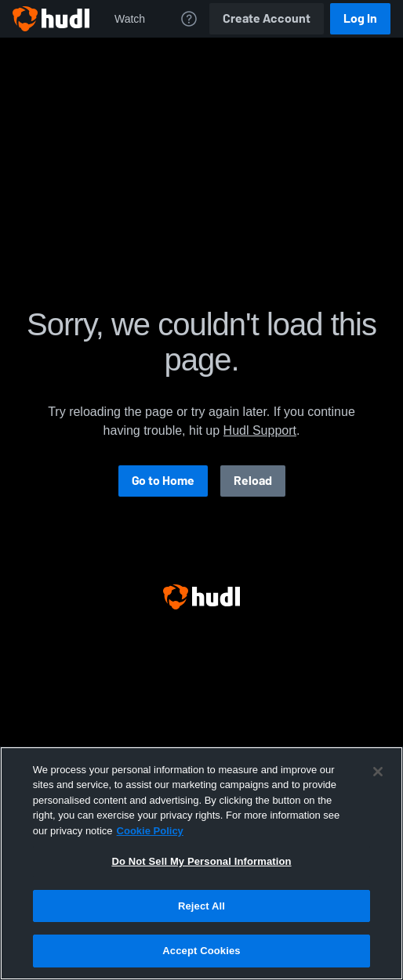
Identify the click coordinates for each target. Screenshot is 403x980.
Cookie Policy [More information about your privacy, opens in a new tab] (150, 831)
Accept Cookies (201, 951)
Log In (360, 18)
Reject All (201, 906)
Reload (253, 481)
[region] (201, 863)
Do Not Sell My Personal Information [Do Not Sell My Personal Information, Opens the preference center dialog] (201, 861)
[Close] (378, 772)
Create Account (267, 18)
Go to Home (163, 481)
